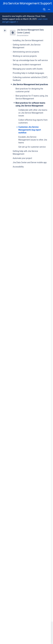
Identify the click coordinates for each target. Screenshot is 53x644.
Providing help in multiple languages (28, 73)
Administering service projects (26, 52)
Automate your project (22, 158)
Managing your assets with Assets (28, 69)
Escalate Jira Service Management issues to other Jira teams (33, 140)
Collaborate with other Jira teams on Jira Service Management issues (33, 113)
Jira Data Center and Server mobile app (30, 162)
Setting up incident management (27, 65)
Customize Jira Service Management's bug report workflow (30, 130)
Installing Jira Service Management (28, 40)
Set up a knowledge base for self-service (30, 60)
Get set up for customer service (32, 147)
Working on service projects (25, 56)
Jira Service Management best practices (30, 84)
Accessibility (18, 167)
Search (44, 9)
